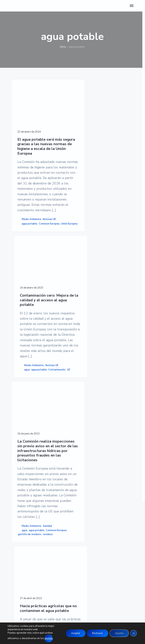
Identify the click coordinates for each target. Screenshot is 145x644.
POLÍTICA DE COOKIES (110, 546)
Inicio (63, 47)
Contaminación (117, 223)
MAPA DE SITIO (106, 555)
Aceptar (72, 633)
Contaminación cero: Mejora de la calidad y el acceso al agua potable (101, 136)
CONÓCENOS (62, 564)
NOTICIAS (60, 541)
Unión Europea (26, 248)
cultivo (100, 429)
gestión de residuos (52, 427)
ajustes (49, 639)
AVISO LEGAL (104, 537)
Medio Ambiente (31, 239)
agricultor (99, 421)
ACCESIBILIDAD (106, 551)
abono (88, 421)
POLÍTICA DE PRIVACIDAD (113, 541)
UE (82, 227)
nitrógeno (98, 433)
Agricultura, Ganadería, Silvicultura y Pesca (101, 411)
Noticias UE (49, 239)
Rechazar (95, 633)
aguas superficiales (116, 425)
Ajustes (118, 633)
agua (87, 223)
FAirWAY (86, 433)
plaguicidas (112, 433)
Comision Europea (49, 244)
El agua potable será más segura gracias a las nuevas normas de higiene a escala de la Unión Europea (40, 140)
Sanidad (47, 419)
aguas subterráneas (92, 425)
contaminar (88, 429)
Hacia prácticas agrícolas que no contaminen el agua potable (103, 316)
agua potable (29, 244)
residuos (23, 431)
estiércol (111, 429)
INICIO (57, 537)
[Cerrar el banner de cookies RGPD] (133, 633)
